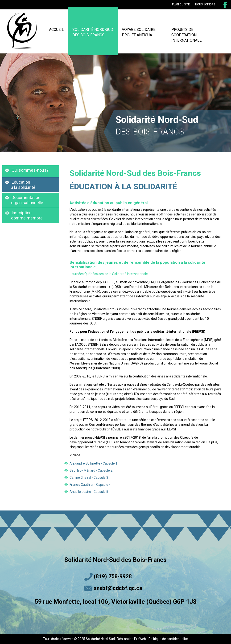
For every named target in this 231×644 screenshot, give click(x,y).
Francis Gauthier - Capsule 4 (90, 485)
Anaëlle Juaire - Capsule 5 (89, 492)
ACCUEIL (56, 30)
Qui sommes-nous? (27, 170)
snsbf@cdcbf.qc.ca (118, 588)
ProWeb (140, 639)
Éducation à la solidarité (20, 185)
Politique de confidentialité (168, 639)
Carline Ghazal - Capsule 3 (89, 478)
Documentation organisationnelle (24, 200)
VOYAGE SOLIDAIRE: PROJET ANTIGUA (139, 32)
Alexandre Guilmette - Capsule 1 (93, 463)
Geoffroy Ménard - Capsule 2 (91, 470)
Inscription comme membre (24, 215)
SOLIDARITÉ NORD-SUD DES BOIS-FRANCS (93, 32)
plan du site (181, 4)
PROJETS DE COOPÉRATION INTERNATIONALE (186, 35)
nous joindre (205, 4)
